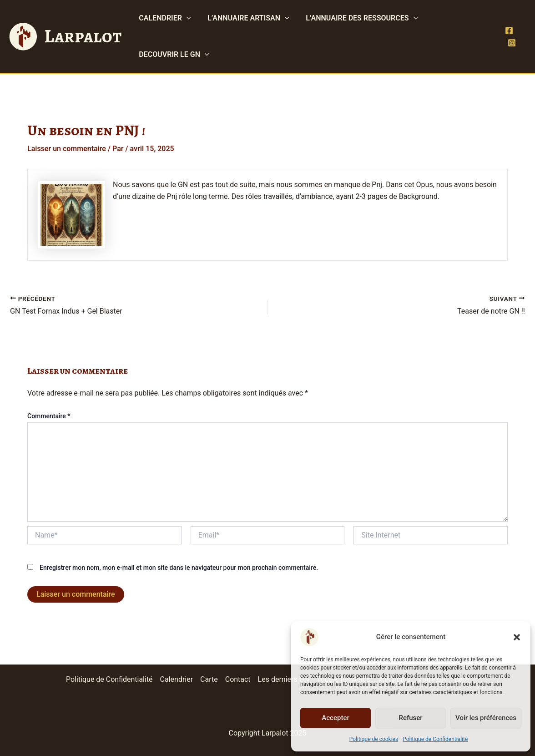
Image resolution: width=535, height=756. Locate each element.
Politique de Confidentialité (435, 739)
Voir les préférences (486, 718)
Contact (238, 679)
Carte (209, 679)
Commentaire (49, 416)
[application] (186, 18)
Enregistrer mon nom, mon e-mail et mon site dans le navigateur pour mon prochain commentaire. (179, 568)
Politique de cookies (374, 739)
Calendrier (176, 679)
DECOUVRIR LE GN (173, 55)
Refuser (410, 718)
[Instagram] (511, 43)
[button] (517, 637)
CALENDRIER (164, 18)
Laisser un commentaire (67, 149)
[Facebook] (509, 30)
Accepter (335, 718)
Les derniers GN (284, 679)
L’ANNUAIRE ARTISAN (245, 18)
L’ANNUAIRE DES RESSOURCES (357, 18)
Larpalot (83, 36)
